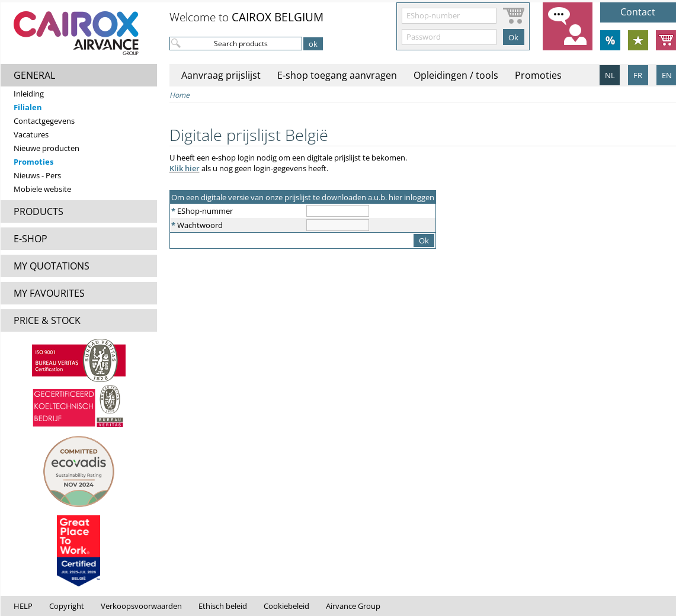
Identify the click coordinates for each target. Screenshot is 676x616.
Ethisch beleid (223, 606)
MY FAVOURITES (49, 293)
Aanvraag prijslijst (221, 75)
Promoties (33, 162)
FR (638, 75)
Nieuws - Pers (37, 175)
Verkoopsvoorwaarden (141, 606)
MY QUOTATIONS (52, 266)
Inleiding (29, 94)
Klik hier (185, 168)
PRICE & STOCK (47, 320)
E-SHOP (31, 239)
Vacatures (31, 134)
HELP (23, 606)
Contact (638, 12)
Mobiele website (42, 189)
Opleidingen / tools (456, 75)
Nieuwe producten (47, 148)
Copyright (67, 606)
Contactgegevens (44, 121)
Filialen (28, 107)
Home (180, 95)
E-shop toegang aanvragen (337, 75)
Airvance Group (353, 606)
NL (610, 75)
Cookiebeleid (286, 606)
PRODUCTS (39, 211)
